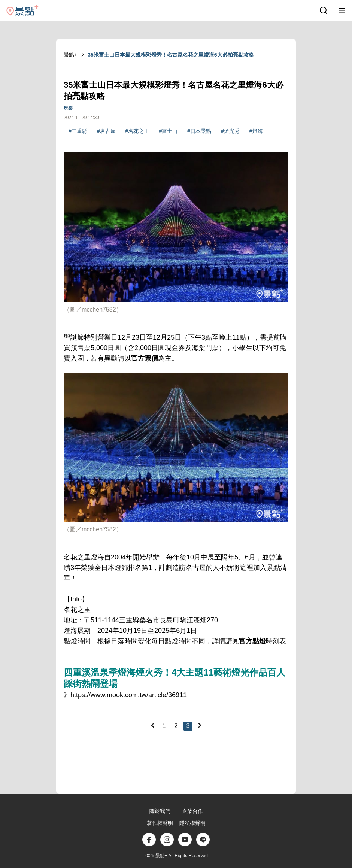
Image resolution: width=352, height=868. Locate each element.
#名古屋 (106, 131)
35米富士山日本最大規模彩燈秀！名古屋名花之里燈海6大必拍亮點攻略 (171, 55)
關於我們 (160, 811)
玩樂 (68, 108)
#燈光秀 (230, 131)
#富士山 (168, 131)
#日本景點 (199, 131)
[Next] (200, 725)
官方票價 (145, 358)
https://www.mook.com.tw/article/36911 (129, 695)
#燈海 (256, 131)
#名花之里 (137, 131)
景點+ (70, 55)
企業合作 (192, 811)
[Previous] (152, 725)
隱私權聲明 (192, 823)
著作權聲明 (160, 823)
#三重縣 (78, 131)
